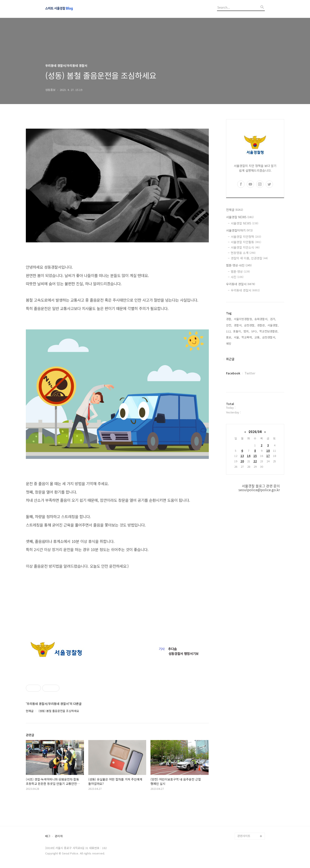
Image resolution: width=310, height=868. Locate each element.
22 (255, 461)
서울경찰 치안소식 (245, 247)
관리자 (59, 836)
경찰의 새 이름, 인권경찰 (249, 258)
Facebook (233, 373)
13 (242, 456)
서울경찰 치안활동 (246, 242)
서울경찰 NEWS (240, 217)
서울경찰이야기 (239, 230)
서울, (237, 337)
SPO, (254, 331)
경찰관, (261, 325)
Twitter (250, 373)
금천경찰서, (269, 337)
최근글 (230, 359)
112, (229, 331)
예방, (229, 344)
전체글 (235, 210)
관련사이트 (244, 836)
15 (255, 456)
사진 (237, 277)
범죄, (246, 331)
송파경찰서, (261, 319)
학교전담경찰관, (269, 331)
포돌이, (237, 331)
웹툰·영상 (240, 271)
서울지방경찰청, (243, 319)
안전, (229, 325)
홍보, (229, 337)
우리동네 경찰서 (241, 284)
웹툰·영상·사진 (239, 265)
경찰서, (238, 325)
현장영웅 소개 (243, 253)
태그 (48, 836)
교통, (257, 337)
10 (268, 451)
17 (268, 456)
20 (242, 461)
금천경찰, (250, 325)
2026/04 (255, 432)
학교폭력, (247, 337)
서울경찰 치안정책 (246, 237)
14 (249, 456)
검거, (273, 319)
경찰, (229, 319)
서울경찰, (273, 325)
